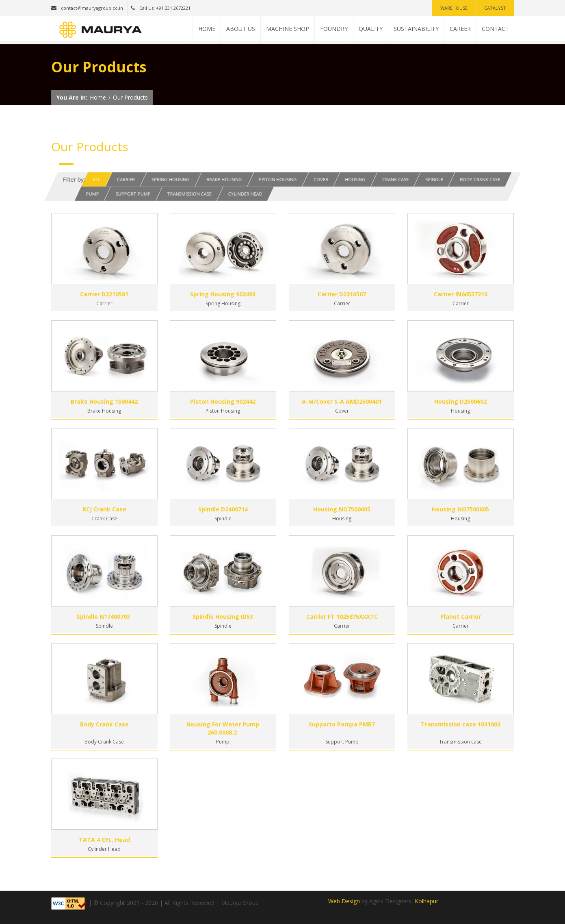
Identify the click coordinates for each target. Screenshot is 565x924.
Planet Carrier (461, 616)
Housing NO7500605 (342, 509)
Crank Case (395, 179)
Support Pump (133, 194)
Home (98, 97)
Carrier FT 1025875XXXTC (342, 616)
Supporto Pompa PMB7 (342, 724)
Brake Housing (224, 179)
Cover (321, 179)
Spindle (434, 179)
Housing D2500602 (460, 401)
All (96, 179)
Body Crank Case (480, 179)
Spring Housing (171, 179)
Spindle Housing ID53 (223, 616)
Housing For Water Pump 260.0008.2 (223, 728)
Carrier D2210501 (104, 294)
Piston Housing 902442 (223, 401)
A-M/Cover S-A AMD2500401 (342, 401)
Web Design (344, 901)
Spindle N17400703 (104, 616)
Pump (92, 194)
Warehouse (454, 8)
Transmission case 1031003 (461, 724)
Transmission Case (189, 194)
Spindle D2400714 (223, 509)
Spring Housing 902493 (223, 294)
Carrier (126, 179)
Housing (355, 179)
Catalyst (495, 8)
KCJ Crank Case (104, 509)
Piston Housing (278, 179)
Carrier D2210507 (342, 294)
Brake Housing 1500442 (104, 401)
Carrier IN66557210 (461, 294)
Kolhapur (426, 901)
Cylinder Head (245, 194)
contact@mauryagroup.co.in (87, 8)
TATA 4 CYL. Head (104, 840)
